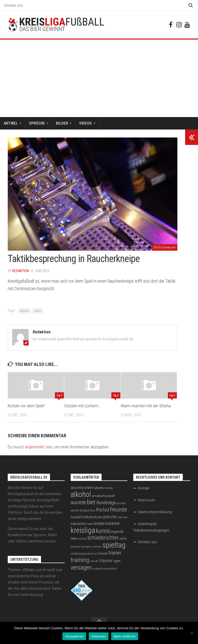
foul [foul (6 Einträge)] (106, 510)
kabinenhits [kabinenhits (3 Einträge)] (79, 524)
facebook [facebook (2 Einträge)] (85, 511)
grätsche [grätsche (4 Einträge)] (110, 517)
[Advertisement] (99, 79)
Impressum (147, 500)
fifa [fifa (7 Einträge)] (99, 510)
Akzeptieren (74, 636)
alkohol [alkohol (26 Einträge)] (81, 495)
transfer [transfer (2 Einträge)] (94, 561)
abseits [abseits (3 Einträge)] (99, 488)
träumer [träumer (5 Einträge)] (106, 561)
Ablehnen (99, 636)
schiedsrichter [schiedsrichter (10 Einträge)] (103, 538)
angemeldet (35, 447)
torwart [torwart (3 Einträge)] (103, 554)
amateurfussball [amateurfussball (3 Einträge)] (103, 496)
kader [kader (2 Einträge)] (90, 524)
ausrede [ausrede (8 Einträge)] (78, 503)
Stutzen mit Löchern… (82, 406)
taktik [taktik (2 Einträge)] (90, 554)
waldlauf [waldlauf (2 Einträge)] (112, 569)
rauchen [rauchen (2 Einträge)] (82, 539)
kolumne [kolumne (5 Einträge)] (113, 524)
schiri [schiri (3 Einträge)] (123, 539)
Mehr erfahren (125, 636)
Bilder (62, 124)
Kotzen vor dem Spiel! (26, 406)
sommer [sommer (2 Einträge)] (97, 547)
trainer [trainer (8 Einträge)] (115, 553)
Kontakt (144, 488)
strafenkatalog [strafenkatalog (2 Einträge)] (79, 554)
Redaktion (20, 271)
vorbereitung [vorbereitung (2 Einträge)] (100, 569)
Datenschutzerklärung (155, 512)
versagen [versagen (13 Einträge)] (81, 568)
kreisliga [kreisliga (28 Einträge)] (83, 531)
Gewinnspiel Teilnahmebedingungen (151, 527)
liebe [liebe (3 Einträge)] (74, 539)
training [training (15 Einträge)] (80, 560)
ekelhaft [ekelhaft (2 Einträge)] (75, 511)
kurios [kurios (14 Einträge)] (103, 531)
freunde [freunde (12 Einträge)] (118, 510)
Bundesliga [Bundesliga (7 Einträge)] (106, 503)
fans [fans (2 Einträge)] (93, 511)
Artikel (11, 124)
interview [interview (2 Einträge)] (122, 517)
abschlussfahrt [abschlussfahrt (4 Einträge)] (82, 488)
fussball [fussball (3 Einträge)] (76, 517)
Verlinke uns (13, 5)
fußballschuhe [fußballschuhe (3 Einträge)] (92, 517)
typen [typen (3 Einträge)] (117, 561)
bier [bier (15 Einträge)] (91, 502)
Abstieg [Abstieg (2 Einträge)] (109, 488)
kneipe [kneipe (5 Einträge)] (100, 524)
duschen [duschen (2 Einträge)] (121, 504)
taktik (38, 311)
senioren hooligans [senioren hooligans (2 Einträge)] (81, 547)
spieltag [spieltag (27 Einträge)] (114, 545)
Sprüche (37, 124)
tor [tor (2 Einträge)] (96, 554)
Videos (85, 124)
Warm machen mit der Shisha (146, 406)
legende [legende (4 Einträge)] (117, 532)
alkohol (25, 311)
